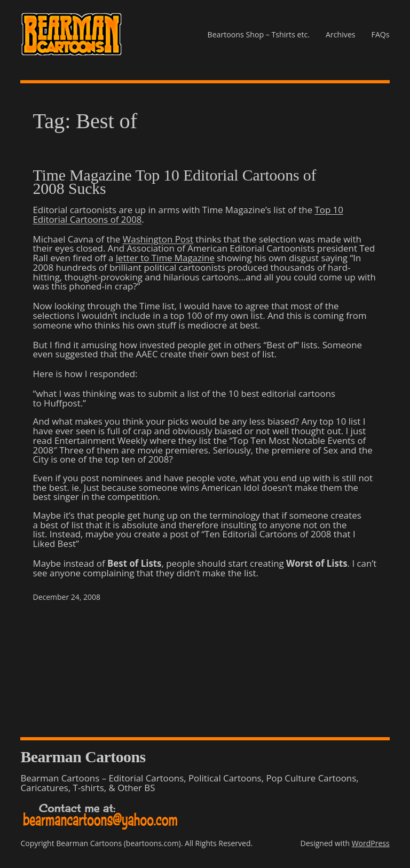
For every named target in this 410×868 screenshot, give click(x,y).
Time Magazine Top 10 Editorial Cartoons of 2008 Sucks (175, 182)
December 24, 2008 (67, 597)
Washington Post (158, 239)
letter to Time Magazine (165, 258)
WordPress (371, 843)
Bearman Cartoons (83, 757)
